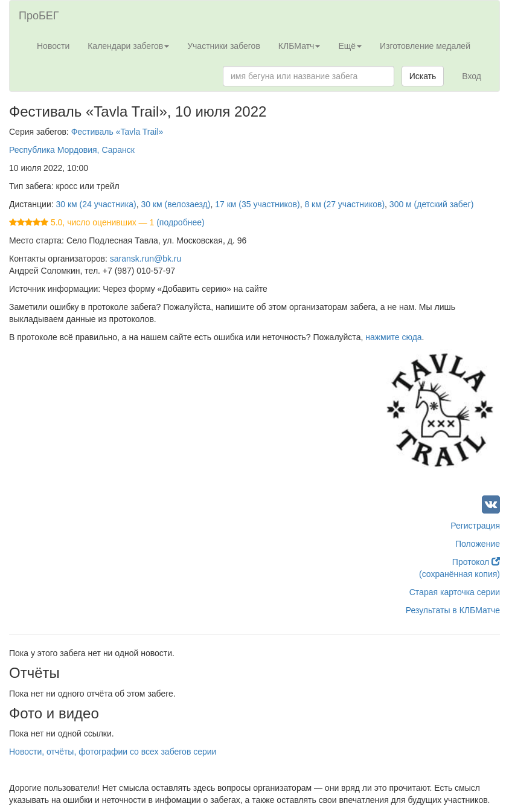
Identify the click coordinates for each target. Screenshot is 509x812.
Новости (53, 46)
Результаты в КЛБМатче (453, 610)
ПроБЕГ (39, 16)
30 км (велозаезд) (175, 204)
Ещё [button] (350, 46)
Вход (472, 76)
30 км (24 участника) (96, 204)
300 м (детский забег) (431, 204)
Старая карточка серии (455, 592)
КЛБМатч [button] (299, 46)
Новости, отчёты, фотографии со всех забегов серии (113, 752)
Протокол (476, 562)
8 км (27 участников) (344, 204)
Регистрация (475, 526)
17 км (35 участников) (257, 204)
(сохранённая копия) (459, 574)
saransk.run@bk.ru (146, 259)
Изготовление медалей (425, 46)
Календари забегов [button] (128, 46)
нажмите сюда (393, 337)
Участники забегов (224, 46)
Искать (423, 76)
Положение (478, 544)
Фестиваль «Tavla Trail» (117, 132)
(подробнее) (180, 222)
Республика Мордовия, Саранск (72, 150)
